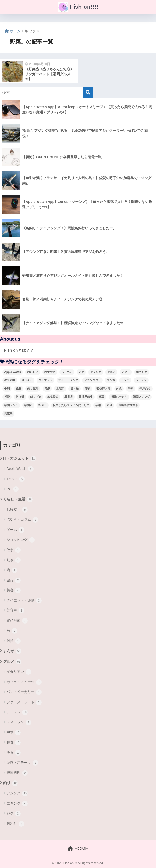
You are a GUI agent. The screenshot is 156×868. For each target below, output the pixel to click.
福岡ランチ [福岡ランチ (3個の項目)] (11, 405)
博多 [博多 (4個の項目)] (47, 388)
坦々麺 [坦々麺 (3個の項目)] (75, 388)
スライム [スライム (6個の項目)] (27, 380)
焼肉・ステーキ (22, 763)
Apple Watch (20, 469)
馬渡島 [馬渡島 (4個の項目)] (8, 414)
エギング (17, 804)
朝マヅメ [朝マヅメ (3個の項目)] (36, 397)
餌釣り (15, 824)
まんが (12, 651)
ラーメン (17, 712)
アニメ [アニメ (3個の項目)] (111, 372)
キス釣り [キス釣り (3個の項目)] (10, 380)
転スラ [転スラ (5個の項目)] (43, 405)
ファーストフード (24, 702)
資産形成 (17, 621)
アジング (17, 793)
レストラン (19, 723)
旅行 (14, 580)
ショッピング (21, 540)
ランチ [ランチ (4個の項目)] (125, 380)
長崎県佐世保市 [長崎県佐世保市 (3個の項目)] (128, 405)
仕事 (14, 550)
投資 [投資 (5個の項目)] (7, 397)
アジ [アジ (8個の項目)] (81, 372)
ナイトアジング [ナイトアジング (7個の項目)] (68, 380)
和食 (14, 743)
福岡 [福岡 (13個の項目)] (102, 397)
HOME (78, 848)
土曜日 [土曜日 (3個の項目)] (60, 388)
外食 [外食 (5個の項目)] (119, 388)
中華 (14, 733)
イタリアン (19, 672)
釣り (10, 783)
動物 (14, 560)
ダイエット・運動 (24, 601)
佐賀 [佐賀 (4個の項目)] (19, 388)
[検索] (88, 93)
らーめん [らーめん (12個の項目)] (67, 372)
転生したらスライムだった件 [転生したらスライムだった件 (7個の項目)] (71, 405)
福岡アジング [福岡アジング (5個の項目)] (141, 397)
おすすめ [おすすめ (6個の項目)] (50, 372)
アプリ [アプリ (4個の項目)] (126, 372)
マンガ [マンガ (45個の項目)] (111, 380)
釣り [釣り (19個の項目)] (109, 405)
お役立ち (17, 510)
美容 (14, 590)
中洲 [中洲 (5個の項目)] (7, 388)
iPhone (16, 479)
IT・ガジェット (20, 459)
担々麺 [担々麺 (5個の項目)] (20, 397)
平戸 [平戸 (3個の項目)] (131, 388)
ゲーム (15, 530)
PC (13, 489)
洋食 (14, 753)
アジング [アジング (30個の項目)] (96, 372)
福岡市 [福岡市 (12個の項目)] (28, 405)
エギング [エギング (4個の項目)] (142, 372)
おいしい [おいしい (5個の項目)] (33, 372)
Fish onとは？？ (19, 350)
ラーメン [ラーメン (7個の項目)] (141, 380)
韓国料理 (17, 773)
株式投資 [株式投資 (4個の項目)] (53, 397)
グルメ (12, 662)
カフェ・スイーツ (24, 682)
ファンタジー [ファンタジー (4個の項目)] (92, 380)
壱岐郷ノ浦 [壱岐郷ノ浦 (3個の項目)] (103, 388)
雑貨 (14, 641)
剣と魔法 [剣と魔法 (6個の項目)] (33, 388)
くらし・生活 (18, 500)
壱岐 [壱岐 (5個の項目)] (88, 388)
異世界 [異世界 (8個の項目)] (69, 397)
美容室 (15, 611)
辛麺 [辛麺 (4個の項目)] (98, 405)
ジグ (14, 814)
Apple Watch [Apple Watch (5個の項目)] (13, 372)
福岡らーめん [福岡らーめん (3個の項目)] (119, 397)
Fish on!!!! (78, 7)
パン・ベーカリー (24, 692)
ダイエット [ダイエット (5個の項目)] (45, 380)
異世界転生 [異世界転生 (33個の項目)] (86, 397)
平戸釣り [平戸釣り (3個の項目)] (145, 388)
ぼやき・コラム (22, 520)
